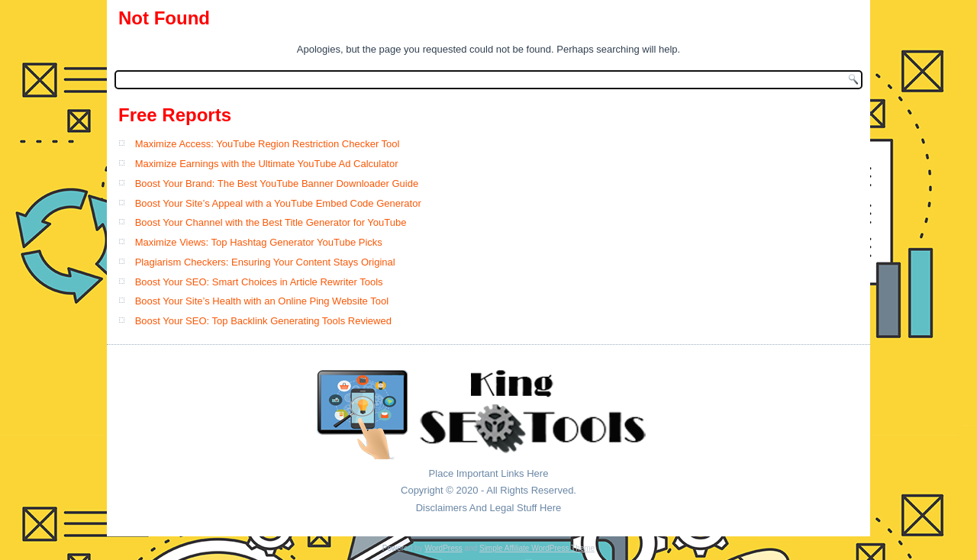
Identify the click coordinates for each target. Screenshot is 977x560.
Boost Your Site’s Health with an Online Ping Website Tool (262, 301)
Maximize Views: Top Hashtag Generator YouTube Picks (259, 242)
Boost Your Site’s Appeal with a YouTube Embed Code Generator (278, 203)
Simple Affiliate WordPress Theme (537, 548)
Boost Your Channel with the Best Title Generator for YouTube (271, 222)
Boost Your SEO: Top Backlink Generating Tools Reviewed (263, 321)
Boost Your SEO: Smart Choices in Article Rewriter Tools (259, 282)
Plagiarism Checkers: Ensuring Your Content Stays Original (265, 262)
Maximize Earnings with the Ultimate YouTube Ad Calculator (267, 164)
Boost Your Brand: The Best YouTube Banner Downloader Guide (277, 183)
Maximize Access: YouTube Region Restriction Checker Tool (268, 144)
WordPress (443, 548)
